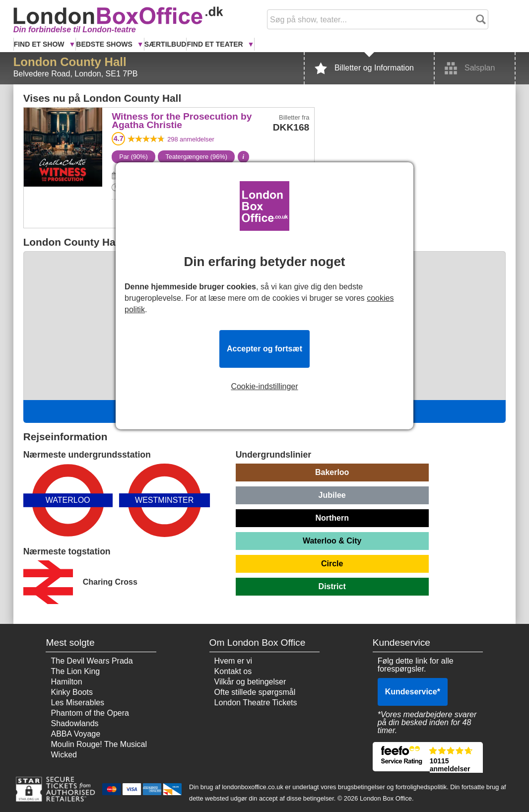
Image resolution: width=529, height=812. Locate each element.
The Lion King (75, 671)
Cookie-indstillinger (264, 387)
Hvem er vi (233, 661)
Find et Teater (216, 44)
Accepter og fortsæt (264, 349)
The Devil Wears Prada (92, 661)
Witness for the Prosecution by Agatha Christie (63, 129)
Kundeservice (413, 692)
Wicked (64, 755)
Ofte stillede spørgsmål (255, 692)
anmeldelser (191, 139)
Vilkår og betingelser (250, 682)
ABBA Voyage (75, 734)
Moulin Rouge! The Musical (99, 744)
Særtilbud (165, 44)
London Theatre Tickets (256, 703)
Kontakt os (233, 671)
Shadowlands (74, 723)
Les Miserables (77, 703)
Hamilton (66, 682)
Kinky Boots (71, 692)
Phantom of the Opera (90, 713)
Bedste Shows (105, 44)
